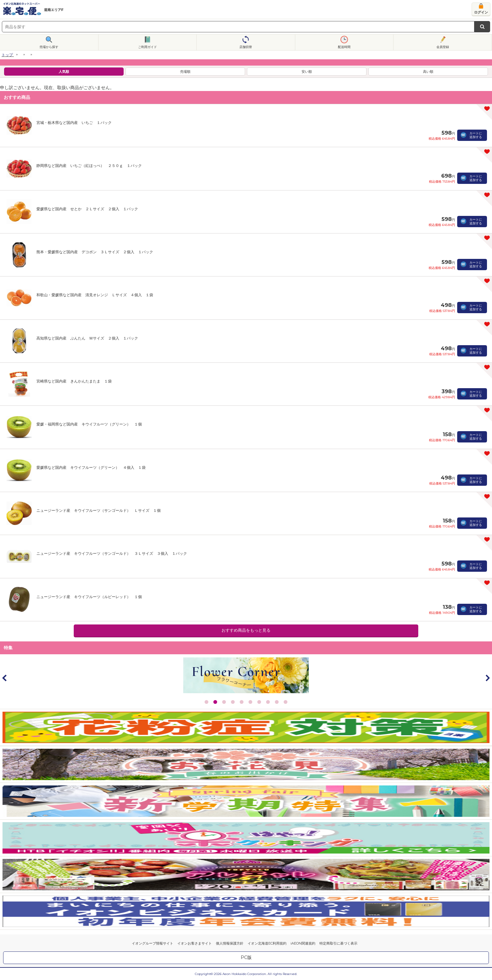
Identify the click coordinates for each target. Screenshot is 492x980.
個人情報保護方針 (230, 943)
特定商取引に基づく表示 (338, 943)
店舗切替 (246, 47)
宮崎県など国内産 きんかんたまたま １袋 (74, 381)
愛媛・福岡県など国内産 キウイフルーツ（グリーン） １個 (89, 424)
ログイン (481, 12)
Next (487, 678)
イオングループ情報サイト (152, 943)
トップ (7, 55)
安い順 (307, 72)
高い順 (428, 72)
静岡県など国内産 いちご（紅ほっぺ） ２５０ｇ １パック (89, 166)
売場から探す (49, 47)
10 (286, 702)
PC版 (246, 957)
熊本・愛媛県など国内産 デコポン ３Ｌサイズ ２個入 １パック (95, 252)
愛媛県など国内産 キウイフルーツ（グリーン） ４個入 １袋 (91, 467)
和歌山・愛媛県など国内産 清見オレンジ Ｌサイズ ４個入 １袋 (95, 295)
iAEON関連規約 (303, 943)
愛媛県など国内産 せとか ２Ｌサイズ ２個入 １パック (87, 209)
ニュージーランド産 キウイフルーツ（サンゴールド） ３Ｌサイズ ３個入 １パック (112, 553)
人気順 (64, 72)
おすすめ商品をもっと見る (246, 630)
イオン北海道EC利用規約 (267, 943)
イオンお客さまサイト (195, 943)
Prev (5, 678)
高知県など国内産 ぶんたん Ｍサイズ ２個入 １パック (87, 338)
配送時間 (344, 47)
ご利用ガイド (147, 47)
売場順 (185, 72)
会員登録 (443, 47)
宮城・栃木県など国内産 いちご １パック (74, 123)
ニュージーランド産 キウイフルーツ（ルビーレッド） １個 (89, 597)
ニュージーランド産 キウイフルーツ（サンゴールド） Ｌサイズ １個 (99, 510)
